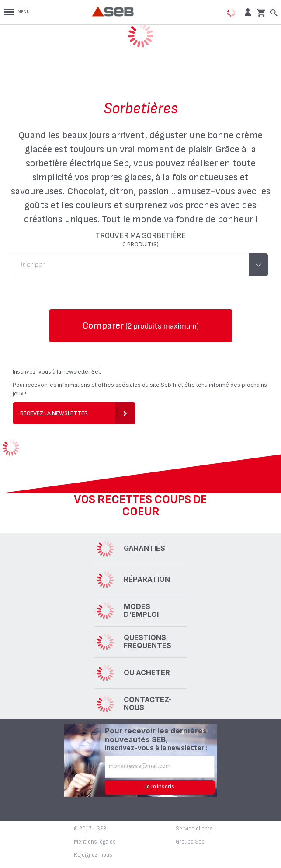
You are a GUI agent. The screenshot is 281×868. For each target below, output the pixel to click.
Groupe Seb (190, 842)
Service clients (194, 829)
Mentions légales (95, 842)
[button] (247, 12)
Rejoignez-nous (93, 855)
